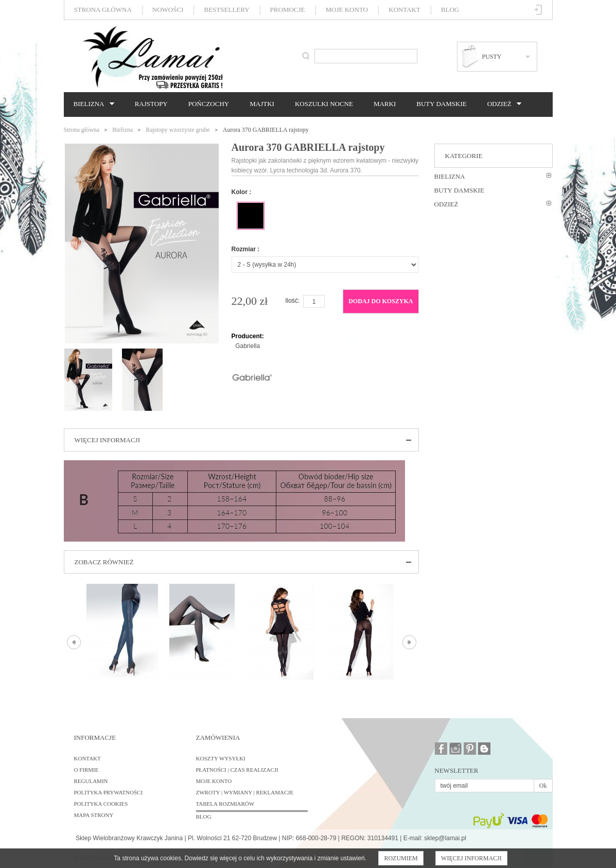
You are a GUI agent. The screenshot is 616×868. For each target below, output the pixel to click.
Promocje (288, 10)
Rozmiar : (246, 249)
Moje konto (347, 10)
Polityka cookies (101, 804)
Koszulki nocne (324, 104)
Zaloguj (539, 10)
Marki (385, 104)
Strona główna (103, 10)
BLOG (204, 817)
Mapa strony (94, 815)
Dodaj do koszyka (381, 301)
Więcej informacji (471, 858)
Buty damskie (441, 104)
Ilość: (292, 301)
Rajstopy (151, 104)
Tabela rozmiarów (225, 804)
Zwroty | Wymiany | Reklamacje (245, 792)
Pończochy (209, 104)
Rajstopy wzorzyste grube (178, 130)
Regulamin (91, 781)
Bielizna (91, 104)
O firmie (86, 770)
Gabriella (248, 346)
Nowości (168, 10)
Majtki (262, 104)
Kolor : (242, 192)
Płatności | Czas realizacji (237, 770)
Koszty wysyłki (221, 758)
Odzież (502, 104)
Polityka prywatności (109, 792)
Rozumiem (401, 858)
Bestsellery (226, 10)
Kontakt (404, 10)
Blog (450, 10)
